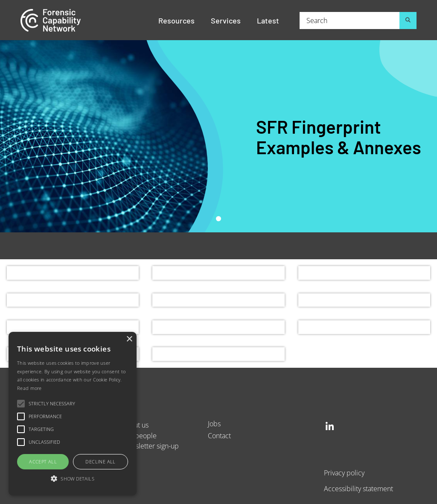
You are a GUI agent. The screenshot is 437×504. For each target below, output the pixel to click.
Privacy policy (344, 473)
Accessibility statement (358, 488)
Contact (219, 435)
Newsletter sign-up (150, 446)
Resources (176, 20)
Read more (29, 388)
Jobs (214, 423)
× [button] (129, 339)
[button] (73, 479)
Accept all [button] (43, 462)
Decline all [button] (100, 462)
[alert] (73, 414)
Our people (139, 435)
